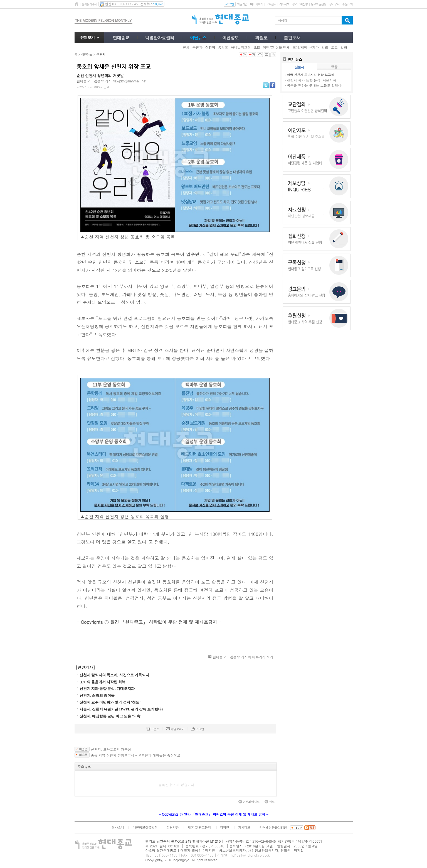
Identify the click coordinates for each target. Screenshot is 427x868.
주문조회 (347, 4)
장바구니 (334, 4)
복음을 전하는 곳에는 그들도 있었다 (314, 85)
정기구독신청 (300, 4)
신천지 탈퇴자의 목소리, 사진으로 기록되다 (114, 675)
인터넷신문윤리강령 (273, 827)
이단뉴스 (87, 54)
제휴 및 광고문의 (199, 827)
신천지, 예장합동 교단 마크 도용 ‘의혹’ (111, 716)
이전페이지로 (249, 802)
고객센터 (271, 4)
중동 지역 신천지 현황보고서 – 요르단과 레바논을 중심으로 (136, 755)
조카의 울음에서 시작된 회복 (103, 682)
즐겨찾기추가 (89, 4)
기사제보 (284, 4)
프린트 (153, 729)
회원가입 (242, 4)
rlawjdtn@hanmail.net (130, 81)
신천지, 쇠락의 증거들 (97, 696)
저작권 (224, 827)
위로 (270, 802)
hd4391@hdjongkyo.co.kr (251, 855)
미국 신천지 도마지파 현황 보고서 (311, 75)
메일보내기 (175, 729)
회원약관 (172, 827)
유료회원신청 (319, 4)
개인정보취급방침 (145, 827)
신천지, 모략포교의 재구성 (111, 749)
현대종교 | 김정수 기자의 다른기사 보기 (243, 657)
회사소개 (118, 827)
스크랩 (198, 729)
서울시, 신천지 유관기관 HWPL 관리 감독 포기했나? (122, 709)
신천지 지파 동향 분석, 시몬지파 (312, 80)
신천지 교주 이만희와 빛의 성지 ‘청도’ (110, 702)
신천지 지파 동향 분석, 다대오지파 (107, 689)
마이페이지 (257, 4)
